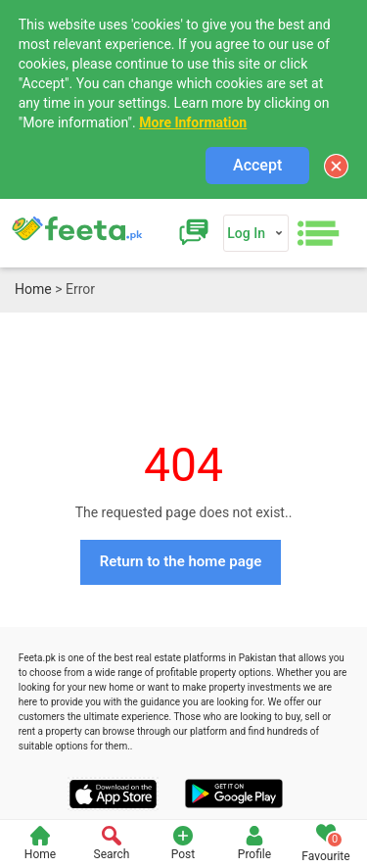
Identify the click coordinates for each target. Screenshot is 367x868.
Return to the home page (181, 561)
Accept (257, 165)
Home (33, 289)
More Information (193, 122)
